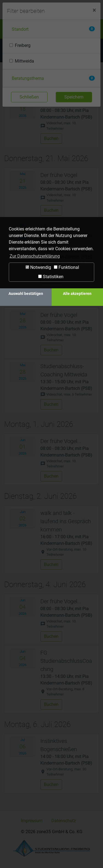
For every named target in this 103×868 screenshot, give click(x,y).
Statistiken (51, 277)
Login (81, 9)
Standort (20, 29)
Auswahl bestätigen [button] (26, 294)
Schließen (29, 97)
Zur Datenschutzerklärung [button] (35, 256)
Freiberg (23, 45)
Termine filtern (34, 50)
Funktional (66, 267)
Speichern (74, 97)
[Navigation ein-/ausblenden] (94, 9)
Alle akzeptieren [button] (77, 294)
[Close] (94, 10)
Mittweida (24, 61)
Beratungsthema (28, 78)
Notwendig (38, 267)
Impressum (32, 821)
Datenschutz (64, 821)
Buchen (51, 138)
